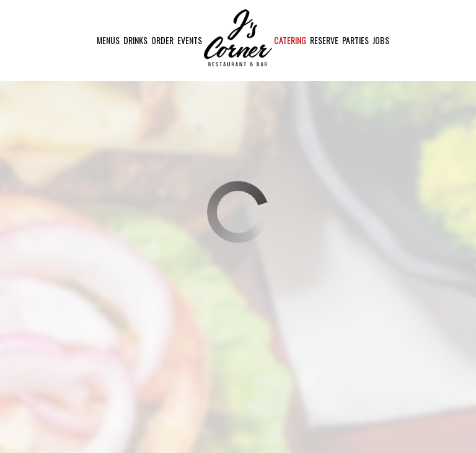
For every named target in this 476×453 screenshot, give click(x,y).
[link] (238, 38)
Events (190, 40)
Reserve (324, 40)
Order (162, 40)
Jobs (381, 40)
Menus (108, 40)
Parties (355, 40)
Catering (290, 40)
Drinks (135, 40)
